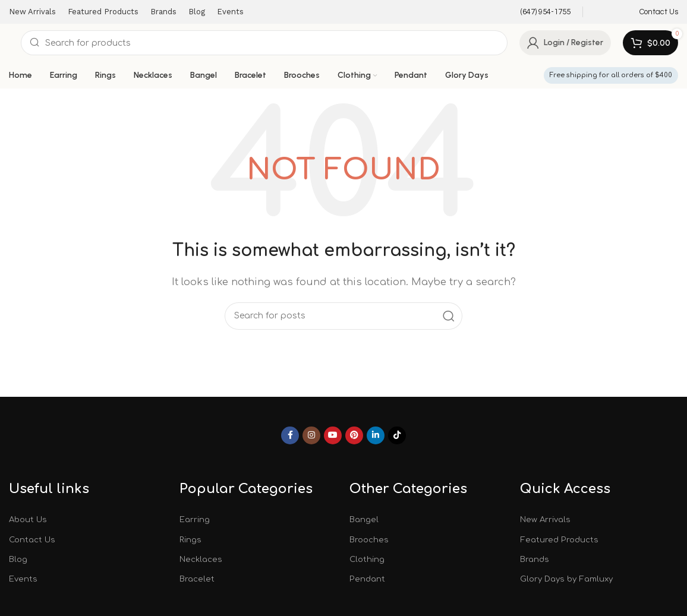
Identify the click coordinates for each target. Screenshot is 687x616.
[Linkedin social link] (376, 435)
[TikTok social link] (397, 435)
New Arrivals (546, 519)
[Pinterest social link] (354, 435)
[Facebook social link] (290, 435)
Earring (196, 519)
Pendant (368, 581)
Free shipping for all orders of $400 (611, 75)
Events (23, 581)
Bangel (365, 519)
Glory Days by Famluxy (570, 581)
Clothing (368, 560)
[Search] (264, 43)
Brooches (370, 540)
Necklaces (201, 560)
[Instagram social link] (311, 435)
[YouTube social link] (333, 435)
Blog (19, 560)
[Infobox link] (538, 12)
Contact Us (34, 540)
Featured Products (560, 540)
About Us (29, 519)
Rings (191, 540)
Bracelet (197, 581)
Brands (535, 560)
